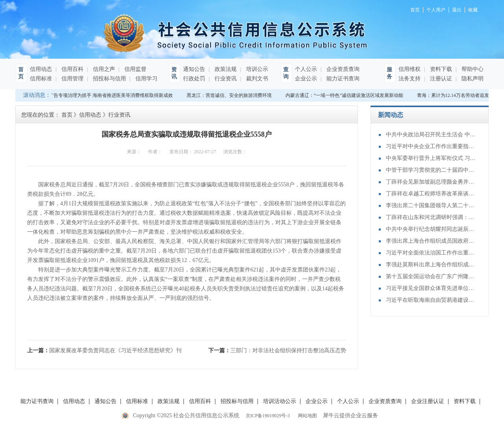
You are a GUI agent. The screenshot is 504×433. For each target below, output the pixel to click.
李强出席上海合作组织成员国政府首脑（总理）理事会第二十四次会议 (431, 241)
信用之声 (103, 69)
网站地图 (306, 416)
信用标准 (41, 79)
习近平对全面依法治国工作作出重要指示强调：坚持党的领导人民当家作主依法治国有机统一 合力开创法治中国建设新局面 (431, 253)
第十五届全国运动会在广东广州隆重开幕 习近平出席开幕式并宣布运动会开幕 (431, 276)
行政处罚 (194, 79)
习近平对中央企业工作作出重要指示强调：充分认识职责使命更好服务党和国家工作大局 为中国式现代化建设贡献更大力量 (431, 146)
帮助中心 (472, 69)
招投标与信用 (109, 79)
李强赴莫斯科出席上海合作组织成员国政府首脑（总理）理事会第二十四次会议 (431, 265)
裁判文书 (256, 79)
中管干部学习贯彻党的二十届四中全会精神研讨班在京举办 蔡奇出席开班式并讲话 (431, 170)
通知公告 (194, 69)
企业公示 (306, 79)
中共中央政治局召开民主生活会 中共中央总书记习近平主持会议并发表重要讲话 (431, 135)
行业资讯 (225, 79)
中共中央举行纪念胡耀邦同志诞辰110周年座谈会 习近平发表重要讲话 (431, 229)
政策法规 (225, 69)
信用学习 (146, 79)
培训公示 (256, 69)
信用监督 (135, 69)
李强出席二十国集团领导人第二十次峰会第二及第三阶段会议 (431, 205)
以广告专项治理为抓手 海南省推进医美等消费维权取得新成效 (109, 95)
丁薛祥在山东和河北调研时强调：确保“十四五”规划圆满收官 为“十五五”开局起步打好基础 (431, 217)
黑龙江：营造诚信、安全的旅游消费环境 (230, 95)
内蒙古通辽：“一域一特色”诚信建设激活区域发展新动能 (345, 95)
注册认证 (440, 79)
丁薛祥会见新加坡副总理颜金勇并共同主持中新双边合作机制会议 (431, 182)
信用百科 (72, 69)
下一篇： (277, 350)
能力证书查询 (342, 79)
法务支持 (409, 79)
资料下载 (440, 69)
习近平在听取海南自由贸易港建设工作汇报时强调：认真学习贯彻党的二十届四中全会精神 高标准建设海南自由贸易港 (431, 300)
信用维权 (409, 69)
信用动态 (41, 69)
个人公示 (306, 69)
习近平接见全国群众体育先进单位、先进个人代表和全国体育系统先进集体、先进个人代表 (431, 288)
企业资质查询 (342, 69)
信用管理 (72, 79)
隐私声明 (472, 79)
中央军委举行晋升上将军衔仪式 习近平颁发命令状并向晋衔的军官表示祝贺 (431, 158)
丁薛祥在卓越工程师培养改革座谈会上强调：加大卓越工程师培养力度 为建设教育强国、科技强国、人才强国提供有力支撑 (431, 194)
